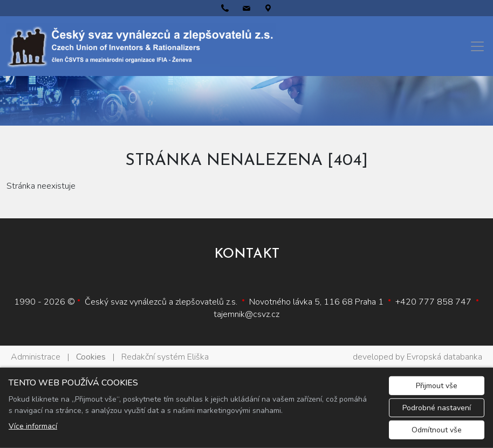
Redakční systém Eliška (165, 357)
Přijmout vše (437, 386)
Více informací (33, 426)
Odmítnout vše (437, 430)
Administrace (36, 357)
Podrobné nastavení (437, 408)
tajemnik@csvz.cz (246, 314)
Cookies (91, 357)
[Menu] (477, 46)
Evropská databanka (444, 357)
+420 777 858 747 (433, 302)
